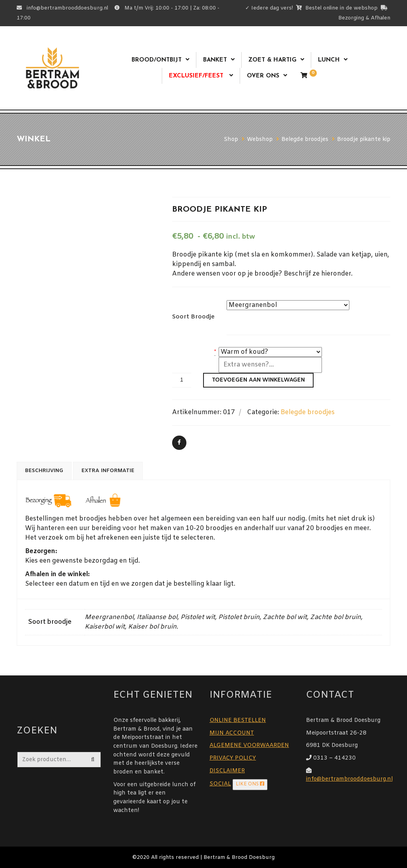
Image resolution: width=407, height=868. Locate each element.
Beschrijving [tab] (44, 471)
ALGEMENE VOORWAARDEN (249, 746)
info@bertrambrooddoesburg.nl (349, 779)
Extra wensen (191, 362)
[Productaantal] (182, 380)
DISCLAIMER (227, 771)
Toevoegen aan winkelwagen (258, 380)
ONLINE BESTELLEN (238, 720)
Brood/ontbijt (157, 60)
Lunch (329, 60)
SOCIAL (220, 784)
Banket (215, 60)
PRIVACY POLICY (233, 758)
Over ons (263, 76)
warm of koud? (193, 352)
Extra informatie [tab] (108, 471)
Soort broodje (193, 317)
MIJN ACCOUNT (232, 733)
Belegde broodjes (308, 412)
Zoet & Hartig (272, 60)
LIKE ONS (250, 784)
